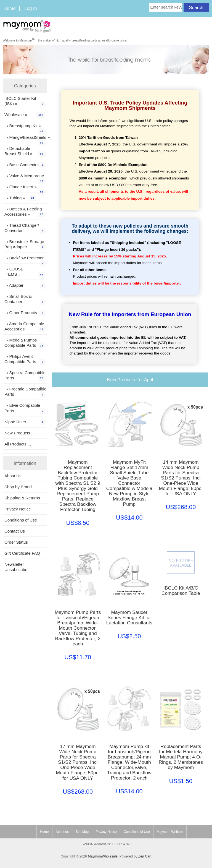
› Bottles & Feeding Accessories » (25, 212)
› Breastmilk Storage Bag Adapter (25, 245)
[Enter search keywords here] (165, 7)
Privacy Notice (18, 509)
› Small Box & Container (25, 299)
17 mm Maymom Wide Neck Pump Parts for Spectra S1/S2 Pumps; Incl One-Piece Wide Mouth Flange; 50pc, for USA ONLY (78, 762)
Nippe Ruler (25, 422)
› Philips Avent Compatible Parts (25, 359)
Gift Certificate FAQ (22, 553)
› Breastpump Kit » (25, 127)
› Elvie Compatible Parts (25, 408)
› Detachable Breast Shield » (25, 152)
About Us (13, 476)
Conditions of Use (21, 520)
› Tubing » (20, 198)
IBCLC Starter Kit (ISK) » (25, 101)
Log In (31, 8)
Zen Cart (145, 856)
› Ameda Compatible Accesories (25, 327)
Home (10, 8)
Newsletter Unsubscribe (16, 567)
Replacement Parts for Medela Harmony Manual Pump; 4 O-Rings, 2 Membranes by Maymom (181, 757)
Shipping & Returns (22, 498)
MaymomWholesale (103, 856)
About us (62, 832)
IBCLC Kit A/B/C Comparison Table (181, 591)
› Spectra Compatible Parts (25, 376)
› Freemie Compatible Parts (25, 392)
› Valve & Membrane (25, 177)
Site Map (82, 832)
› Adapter (25, 286)
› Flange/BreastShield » (26, 139)
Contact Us (15, 531)
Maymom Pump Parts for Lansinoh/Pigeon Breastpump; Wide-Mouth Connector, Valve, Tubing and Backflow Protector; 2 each (78, 628)
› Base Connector (25, 165)
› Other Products (25, 313)
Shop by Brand (18, 487)
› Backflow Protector (25, 259)
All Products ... (18, 444)
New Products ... (20, 433)
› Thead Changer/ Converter (25, 228)
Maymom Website (170, 832)
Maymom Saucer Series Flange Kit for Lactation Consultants (129, 618)
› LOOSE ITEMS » (25, 272)
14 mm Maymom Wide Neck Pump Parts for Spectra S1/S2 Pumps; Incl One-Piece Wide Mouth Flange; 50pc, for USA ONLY (181, 478)
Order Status (16, 542)
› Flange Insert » (25, 188)
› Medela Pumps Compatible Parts (25, 343)
